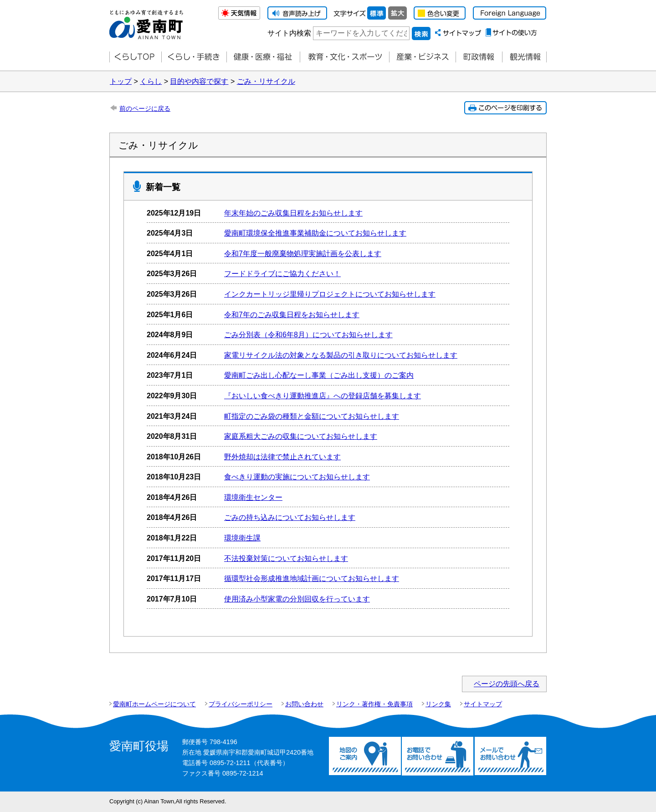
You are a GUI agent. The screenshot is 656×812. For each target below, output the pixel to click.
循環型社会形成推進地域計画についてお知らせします (312, 578)
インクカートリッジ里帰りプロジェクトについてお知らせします (330, 294)
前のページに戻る (145, 108)
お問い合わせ (304, 704)
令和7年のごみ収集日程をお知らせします (292, 315)
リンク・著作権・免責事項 (374, 704)
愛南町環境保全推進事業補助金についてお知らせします (315, 233)
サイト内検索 (289, 33)
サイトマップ (483, 704)
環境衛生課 (242, 538)
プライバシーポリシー (241, 704)
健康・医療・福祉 (263, 57)
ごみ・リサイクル (266, 81)
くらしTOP (135, 57)
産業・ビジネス (422, 57)
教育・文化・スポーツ (344, 57)
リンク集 (438, 704)
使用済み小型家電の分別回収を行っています (297, 599)
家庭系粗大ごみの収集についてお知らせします (301, 436)
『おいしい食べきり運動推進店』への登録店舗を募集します (323, 396)
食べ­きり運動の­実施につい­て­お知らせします (297, 477)
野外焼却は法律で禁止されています (282, 457)
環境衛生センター (253, 497)
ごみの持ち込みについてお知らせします (290, 517)
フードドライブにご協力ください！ (282, 274)
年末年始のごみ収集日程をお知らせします (293, 213)
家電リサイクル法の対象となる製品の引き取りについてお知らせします (341, 355)
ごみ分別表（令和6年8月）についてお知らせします (308, 335)
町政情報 (479, 57)
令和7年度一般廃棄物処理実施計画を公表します (303, 254)
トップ (121, 81)
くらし (151, 81)
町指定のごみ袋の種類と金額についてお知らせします (312, 416)
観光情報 (524, 57)
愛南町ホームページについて (154, 704)
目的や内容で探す (199, 81)
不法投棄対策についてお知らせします (286, 558)
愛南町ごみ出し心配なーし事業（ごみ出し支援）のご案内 (319, 375)
